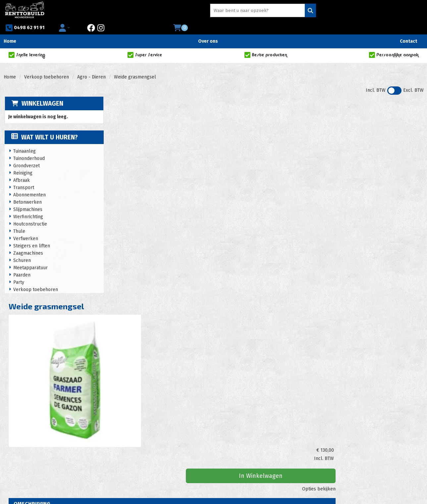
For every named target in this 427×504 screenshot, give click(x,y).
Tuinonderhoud (28, 147)
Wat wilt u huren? (44, 125)
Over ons (208, 29)
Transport (23, 176)
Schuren (21, 249)
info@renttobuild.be (33, 451)
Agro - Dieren (91, 65)
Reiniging (22, 161)
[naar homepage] (25, 10)
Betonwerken (27, 190)
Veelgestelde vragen (241, 424)
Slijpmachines (27, 198)
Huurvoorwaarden (133, 437)
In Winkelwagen (371, 128)
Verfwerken (25, 227)
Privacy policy (128, 444)
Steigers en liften (31, 234)
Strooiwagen (210, 335)
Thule (19, 219)
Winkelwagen (41, 91)
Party (18, 270)
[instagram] (352, 11)
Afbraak (21, 168)
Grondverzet (26, 154)
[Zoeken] (237, 11)
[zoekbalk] (192, 11)
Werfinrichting (27, 205)
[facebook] (343, 11)
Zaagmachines (27, 241)
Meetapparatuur (30, 256)
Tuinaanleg (24, 139)
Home (10, 29)
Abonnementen (29, 183)
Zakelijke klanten (237, 431)
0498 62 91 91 (274, 11)
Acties (120, 431)
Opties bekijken (402, 141)
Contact (408, 29)
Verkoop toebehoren (47, 65)
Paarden (21, 263)
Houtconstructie (29, 212)
